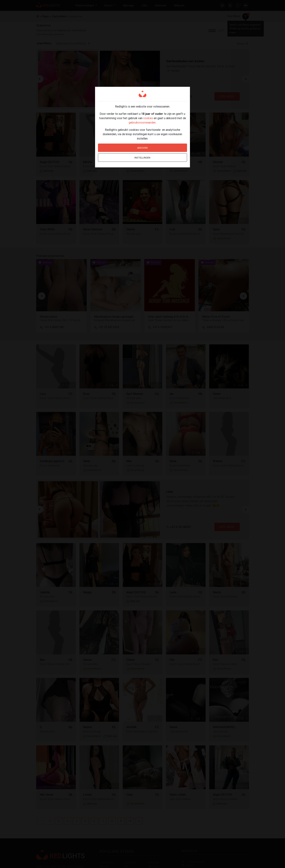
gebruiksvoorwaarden (142, 122)
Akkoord (142, 148)
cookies (148, 118)
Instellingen (142, 158)
